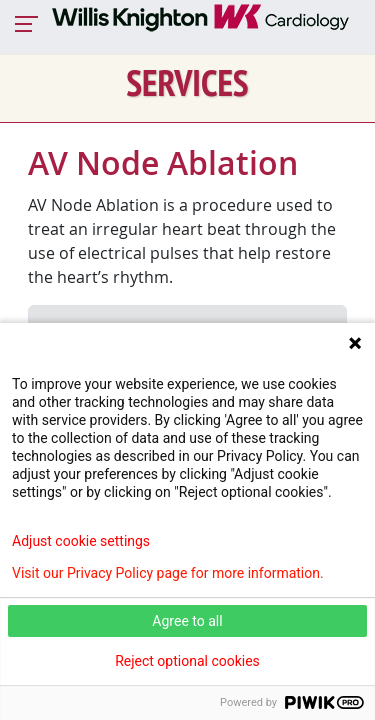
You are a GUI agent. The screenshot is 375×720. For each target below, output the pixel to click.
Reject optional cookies (187, 661)
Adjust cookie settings (81, 541)
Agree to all (187, 621)
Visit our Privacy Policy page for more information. (168, 573)
